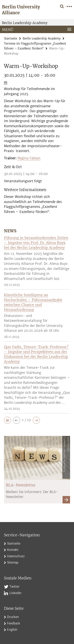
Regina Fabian (29, 158)
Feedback (14, 623)
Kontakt (13, 550)
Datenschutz (16, 556)
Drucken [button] (13, 617)
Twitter (15, 587)
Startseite (11, 38)
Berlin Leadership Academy (25, 23)
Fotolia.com (68, 444)
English (12, 630)
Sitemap (13, 562)
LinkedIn (15, 593)
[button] (7, 420)
